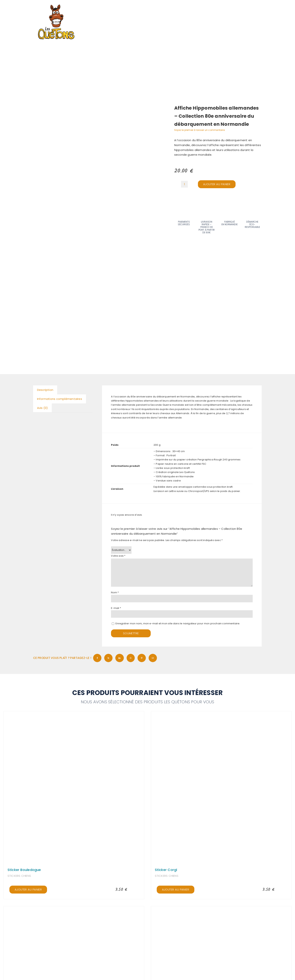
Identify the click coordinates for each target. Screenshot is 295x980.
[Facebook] (97, 658)
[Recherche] (228, 8)
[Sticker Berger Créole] (221, 911)
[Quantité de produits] (184, 184)
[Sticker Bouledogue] (74, 717)
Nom (115, 592)
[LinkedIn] (119, 658)
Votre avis (118, 556)
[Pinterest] (142, 658)
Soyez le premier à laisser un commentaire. (200, 130)
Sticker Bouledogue (24, 870)
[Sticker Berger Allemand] (74, 911)
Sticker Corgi (166, 870)
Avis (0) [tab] (43, 408)
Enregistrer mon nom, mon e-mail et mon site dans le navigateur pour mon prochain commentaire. (178, 623)
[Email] (153, 658)
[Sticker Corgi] (221, 717)
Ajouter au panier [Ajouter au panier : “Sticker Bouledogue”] (28, 889)
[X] (108, 658)
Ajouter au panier (217, 184)
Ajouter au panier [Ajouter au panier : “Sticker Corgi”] (176, 889)
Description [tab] (45, 390)
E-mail (116, 608)
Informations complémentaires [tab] (60, 399)
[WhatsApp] (131, 658)
